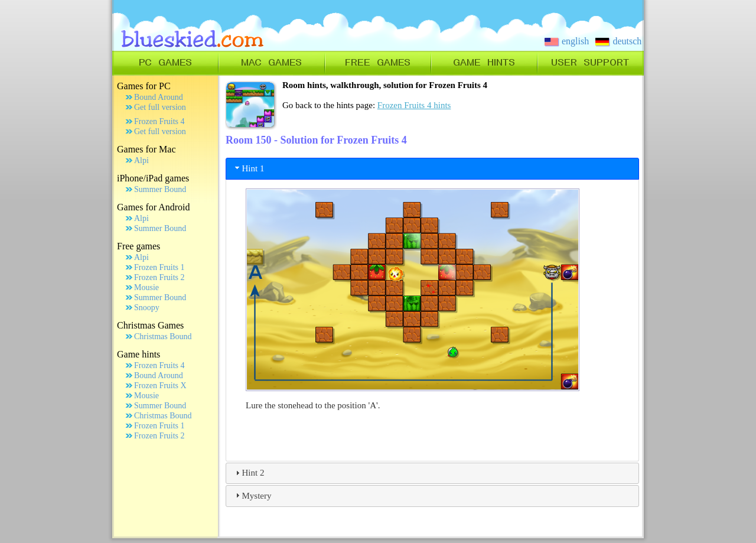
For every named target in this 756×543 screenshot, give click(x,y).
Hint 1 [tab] (249, 168)
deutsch (618, 41)
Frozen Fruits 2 (159, 277)
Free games (139, 246)
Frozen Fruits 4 (159, 121)
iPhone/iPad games (153, 178)
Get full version (160, 107)
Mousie (146, 287)
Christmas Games (150, 325)
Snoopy (147, 308)
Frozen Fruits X (160, 386)
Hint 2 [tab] (249, 473)
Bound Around (159, 97)
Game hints (139, 354)
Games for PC (144, 86)
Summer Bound (160, 189)
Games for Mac (146, 149)
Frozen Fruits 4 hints (414, 105)
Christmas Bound (163, 336)
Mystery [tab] (252, 495)
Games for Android (154, 207)
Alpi (141, 160)
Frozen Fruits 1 (159, 267)
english (567, 41)
